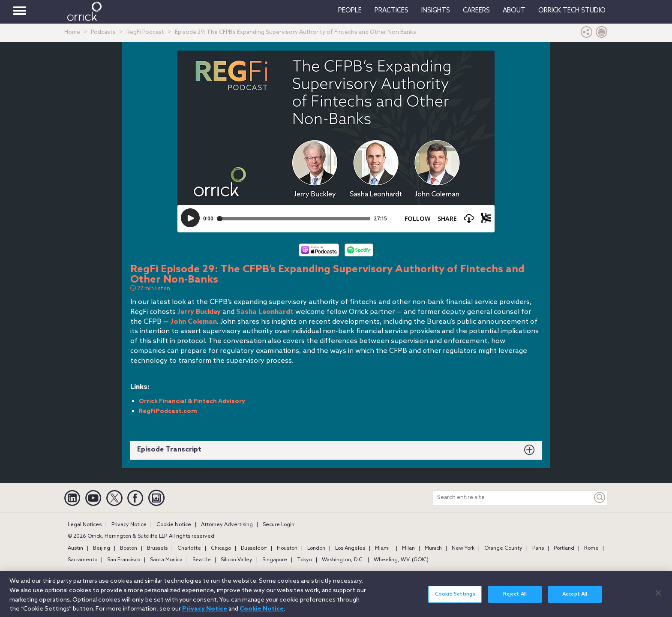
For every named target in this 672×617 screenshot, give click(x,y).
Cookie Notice (174, 525)
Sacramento (82, 560)
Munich (433, 548)
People (350, 11)
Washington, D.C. (343, 560)
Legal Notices (85, 525)
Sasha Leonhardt (265, 312)
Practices (391, 11)
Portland (564, 548)
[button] (587, 34)
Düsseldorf (254, 548)
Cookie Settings (455, 602)
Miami (382, 548)
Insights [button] (436, 11)
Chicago (221, 548)
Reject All (515, 602)
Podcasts (103, 32)
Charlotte (189, 548)
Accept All (575, 602)
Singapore (275, 560)
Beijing (102, 548)
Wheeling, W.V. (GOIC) (401, 560)
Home (72, 32)
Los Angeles (350, 548)
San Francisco (124, 560)
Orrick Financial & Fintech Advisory (192, 402)
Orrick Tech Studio (572, 11)
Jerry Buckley (199, 312)
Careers (476, 11)
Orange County (503, 548)
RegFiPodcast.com (168, 411)
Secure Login (279, 525)
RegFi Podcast (145, 32)
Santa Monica (166, 560)
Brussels (157, 548)
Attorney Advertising (227, 525)
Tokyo (304, 560)
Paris (538, 548)
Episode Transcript (169, 450)
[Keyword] (600, 498)
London (316, 548)
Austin (75, 548)
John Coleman (194, 322)
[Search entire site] (513, 498)
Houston (287, 548)
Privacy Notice (129, 525)
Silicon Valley (237, 560)
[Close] (658, 601)
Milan (408, 548)
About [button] (514, 11)
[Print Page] (602, 34)
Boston (129, 548)
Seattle (202, 560)
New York (463, 548)
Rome (591, 548)
